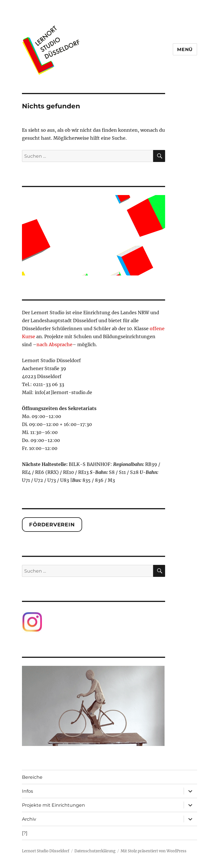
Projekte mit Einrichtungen (53, 805)
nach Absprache (54, 344)
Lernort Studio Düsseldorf (46, 851)
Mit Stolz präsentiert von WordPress (154, 851)
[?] (25, 833)
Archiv (29, 819)
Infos (28, 791)
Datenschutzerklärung (95, 851)
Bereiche (32, 777)
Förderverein (52, 525)
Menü (185, 49)
